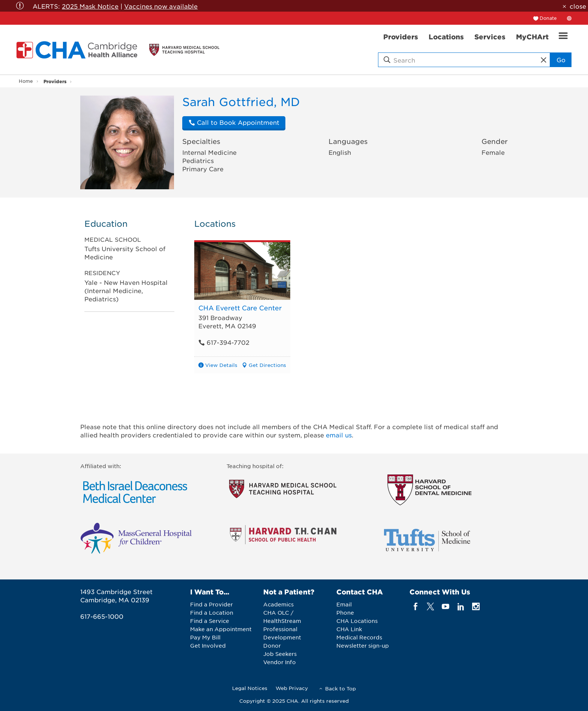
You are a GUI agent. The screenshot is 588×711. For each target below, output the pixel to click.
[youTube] (446, 606)
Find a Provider (211, 604)
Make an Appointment (221, 629)
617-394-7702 (224, 342)
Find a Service (210, 621)
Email (344, 604)
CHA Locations (357, 621)
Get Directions (267, 365)
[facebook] (415, 606)
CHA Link (349, 629)
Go (561, 60)
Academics (278, 604)
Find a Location (212, 612)
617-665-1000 (102, 616)
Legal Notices (250, 688)
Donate (548, 18)
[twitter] (431, 606)
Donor (272, 645)
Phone (345, 612)
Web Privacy (292, 688)
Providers (55, 81)
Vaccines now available (161, 6)
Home (26, 81)
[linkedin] (461, 606)
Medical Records (359, 637)
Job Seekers (280, 654)
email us (339, 435)
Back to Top (340, 688)
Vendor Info (280, 662)
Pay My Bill (205, 637)
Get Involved (208, 645)
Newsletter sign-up (363, 645)
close (578, 6)
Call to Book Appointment (234, 122)
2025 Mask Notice (90, 6)
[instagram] (476, 606)
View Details (221, 365)
